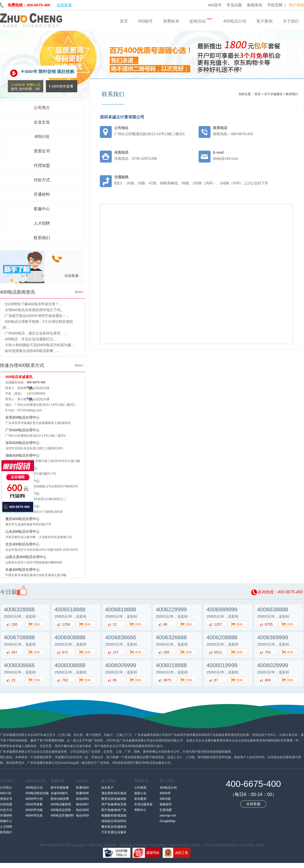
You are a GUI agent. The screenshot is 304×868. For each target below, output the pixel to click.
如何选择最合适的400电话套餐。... (31, 351)
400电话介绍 (235, 21)
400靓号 (146, 21)
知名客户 (107, 788)
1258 (66, 624)
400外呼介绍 (34, 799)
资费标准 (171, 21)
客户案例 (264, 21)
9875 (167, 680)
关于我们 (291, 21)
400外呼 (165, 793)
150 (14, 624)
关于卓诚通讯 (273, 94)
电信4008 (82, 810)
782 (65, 680)
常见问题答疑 (143, 804)
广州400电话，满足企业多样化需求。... (35, 333)
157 (116, 652)
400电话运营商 (61, 810)
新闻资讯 (255, 5)
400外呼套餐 (34, 804)
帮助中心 (140, 810)
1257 (218, 624)
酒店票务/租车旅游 (114, 793)
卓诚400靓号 (59, 793)
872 (65, 652)
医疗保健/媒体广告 (114, 810)
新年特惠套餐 (60, 788)
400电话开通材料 (62, 816)
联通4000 (82, 788)
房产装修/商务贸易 (114, 804)
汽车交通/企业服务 (114, 832)
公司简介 (42, 108)
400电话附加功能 (37, 793)
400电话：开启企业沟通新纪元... (30, 339)
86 (165, 624)
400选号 (215, 5)
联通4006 (82, 793)
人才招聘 (42, 223)
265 (166, 652)
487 (14, 652)
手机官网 (275, 5)
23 (13, 680)
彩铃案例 (140, 799)
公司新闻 (140, 788)
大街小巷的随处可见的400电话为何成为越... (38, 345)
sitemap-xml (168, 816)
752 (268, 652)
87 (216, 680)
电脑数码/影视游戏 (114, 816)
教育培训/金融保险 (114, 799)
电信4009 (82, 816)
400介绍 (42, 137)
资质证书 (42, 151)
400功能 (165, 799)
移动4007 (82, 804)
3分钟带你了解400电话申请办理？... (32, 304)
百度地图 (166, 810)
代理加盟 (42, 165)
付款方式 (42, 180)
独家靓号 (166, 804)
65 (115, 680)
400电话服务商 (61, 804)
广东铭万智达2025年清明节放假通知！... (36, 316)
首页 (124, 21)
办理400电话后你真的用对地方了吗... (33, 310)
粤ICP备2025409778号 (55, 845)
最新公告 (140, 793)
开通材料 (42, 194)
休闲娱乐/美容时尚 (114, 821)
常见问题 (234, 5)
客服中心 (42, 209)
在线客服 (64, 5)
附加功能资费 (60, 799)
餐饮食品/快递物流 (114, 827)
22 (115, 624)
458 (268, 680)
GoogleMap (167, 821)
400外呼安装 (34, 816)
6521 (218, 652)
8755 (269, 624)
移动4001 (82, 799)
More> (79, 292)
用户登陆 (296, 5)
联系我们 (42, 238)
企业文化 (42, 122)
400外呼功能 (34, 810)
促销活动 (201, 20)
